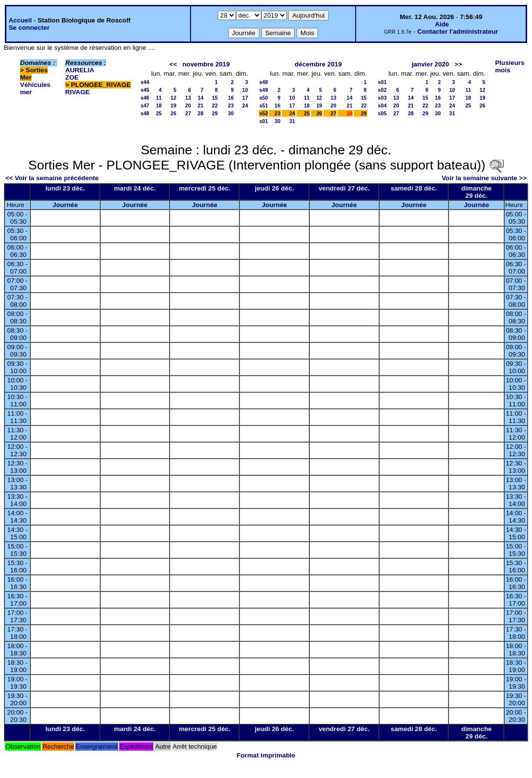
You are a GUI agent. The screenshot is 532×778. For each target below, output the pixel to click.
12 (173, 98)
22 (215, 105)
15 (215, 98)
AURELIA (80, 70)
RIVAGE (78, 92)
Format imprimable (266, 755)
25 (159, 113)
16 (231, 98)
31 (292, 121)
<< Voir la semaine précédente (52, 178)
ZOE (72, 77)
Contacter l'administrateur (458, 32)
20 (188, 105)
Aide (442, 24)
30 (231, 113)
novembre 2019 (206, 64)
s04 (383, 105)
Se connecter (29, 28)
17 (245, 98)
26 (173, 113)
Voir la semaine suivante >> (484, 178)
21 (201, 105)
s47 (145, 105)
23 (231, 105)
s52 (264, 113)
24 (245, 105)
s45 (145, 90)
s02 (383, 90)
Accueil (20, 20)
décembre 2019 (318, 64)
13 (188, 98)
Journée (65, 205)
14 (201, 98)
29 (215, 113)
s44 (145, 82)
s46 (145, 98)
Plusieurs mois (510, 66)
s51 (264, 105)
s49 (264, 90)
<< (173, 64)
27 (188, 113)
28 (201, 113)
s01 (264, 121)
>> (458, 64)
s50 (264, 98)
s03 (383, 98)
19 (173, 105)
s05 (383, 113)
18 (159, 105)
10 (245, 90)
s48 (145, 113)
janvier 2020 (430, 64)
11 (159, 98)
